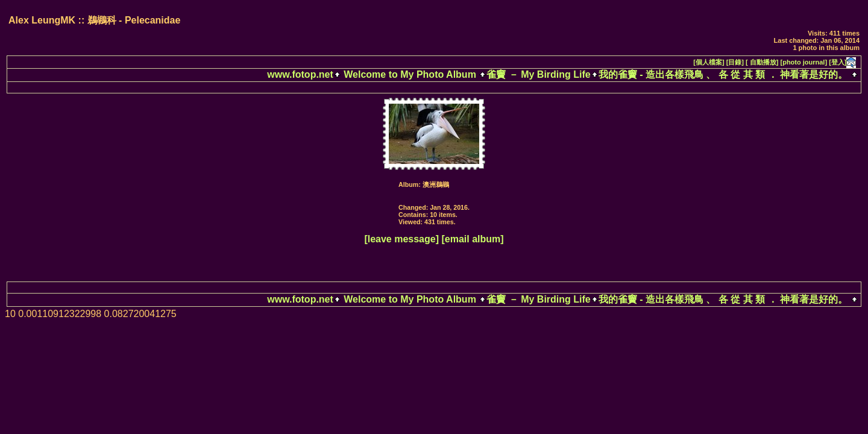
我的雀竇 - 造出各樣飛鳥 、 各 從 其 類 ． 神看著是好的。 (723, 74)
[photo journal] (804, 62)
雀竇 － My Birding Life (538, 74)
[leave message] (401, 239)
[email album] (472, 239)
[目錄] (735, 62)
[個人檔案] (709, 62)
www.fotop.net (300, 74)
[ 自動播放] (762, 62)
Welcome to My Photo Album (410, 74)
